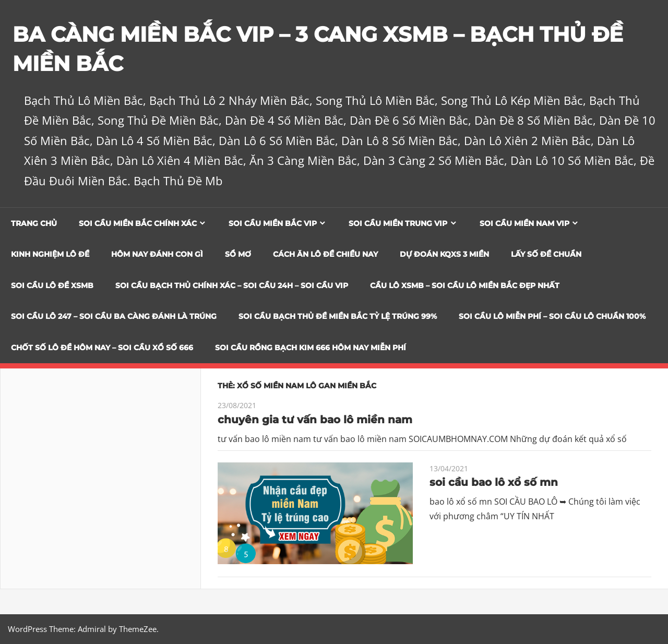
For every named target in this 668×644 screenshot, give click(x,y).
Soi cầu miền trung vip (398, 223)
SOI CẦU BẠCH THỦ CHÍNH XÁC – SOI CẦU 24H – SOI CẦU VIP (232, 285)
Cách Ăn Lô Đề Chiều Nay (325, 254)
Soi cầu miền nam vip (524, 223)
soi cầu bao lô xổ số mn (494, 482)
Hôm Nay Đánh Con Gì (157, 254)
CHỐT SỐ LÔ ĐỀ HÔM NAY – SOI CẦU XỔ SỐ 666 (102, 348)
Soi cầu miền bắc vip (273, 223)
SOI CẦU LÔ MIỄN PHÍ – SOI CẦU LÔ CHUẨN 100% (552, 316)
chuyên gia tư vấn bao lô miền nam (315, 420)
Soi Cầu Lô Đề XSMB (52, 285)
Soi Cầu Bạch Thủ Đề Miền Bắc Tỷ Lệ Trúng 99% (338, 316)
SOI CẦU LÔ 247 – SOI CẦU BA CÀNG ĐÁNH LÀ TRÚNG (114, 316)
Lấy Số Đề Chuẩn (546, 254)
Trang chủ (34, 223)
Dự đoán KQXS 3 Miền (444, 254)
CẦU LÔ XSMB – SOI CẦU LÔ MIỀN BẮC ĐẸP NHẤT (465, 285)
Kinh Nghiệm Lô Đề (50, 254)
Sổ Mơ (238, 254)
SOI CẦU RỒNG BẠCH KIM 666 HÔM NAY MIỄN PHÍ (311, 348)
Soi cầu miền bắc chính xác (138, 223)
